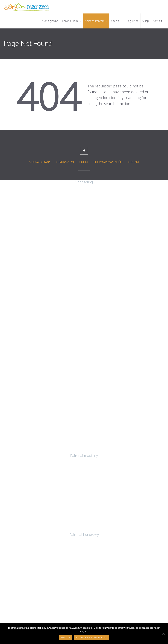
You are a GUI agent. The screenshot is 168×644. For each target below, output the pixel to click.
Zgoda (65, 637)
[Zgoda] (163, 634)
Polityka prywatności (92, 637)
